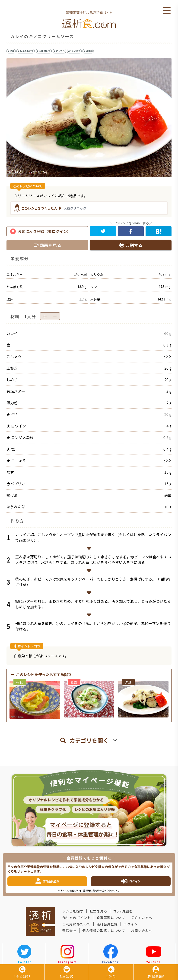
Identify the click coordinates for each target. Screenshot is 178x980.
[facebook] (131, 231)
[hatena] (159, 231)
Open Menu (167, 11)
